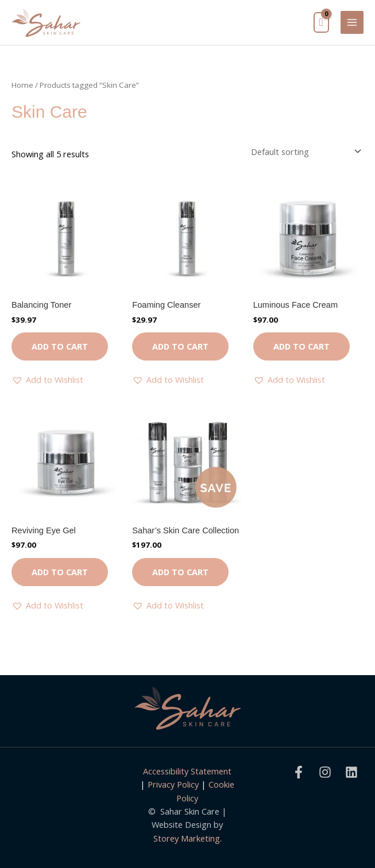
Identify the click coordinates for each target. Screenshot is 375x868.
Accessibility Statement (187, 771)
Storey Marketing (187, 838)
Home (22, 85)
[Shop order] (304, 151)
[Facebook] (299, 772)
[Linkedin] (351, 772)
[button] (47, 380)
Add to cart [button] (60, 346)
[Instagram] (325, 772)
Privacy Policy (173, 784)
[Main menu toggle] (352, 22)
